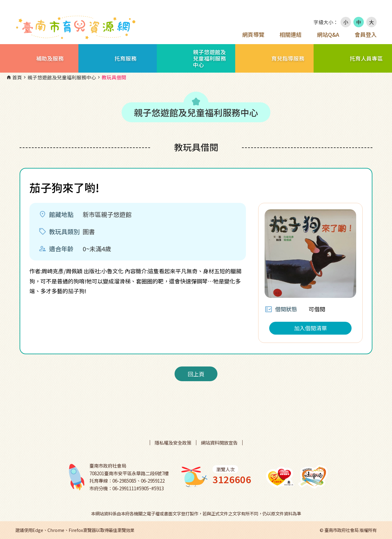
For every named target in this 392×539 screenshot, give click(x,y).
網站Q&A (328, 34)
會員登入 (366, 34)
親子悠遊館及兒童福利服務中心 (59, 78)
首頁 (14, 78)
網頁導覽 (253, 34)
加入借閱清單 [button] (311, 328)
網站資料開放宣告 (219, 443)
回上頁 (196, 374)
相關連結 (291, 34)
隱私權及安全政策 (173, 443)
